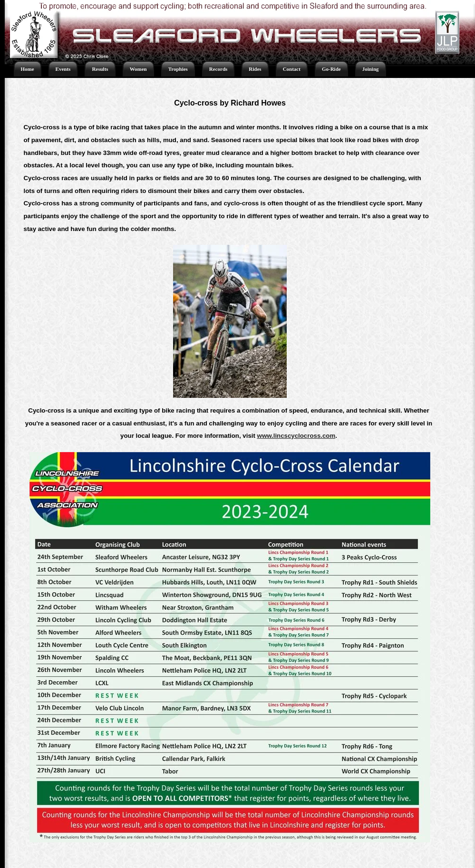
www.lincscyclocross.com (296, 436)
